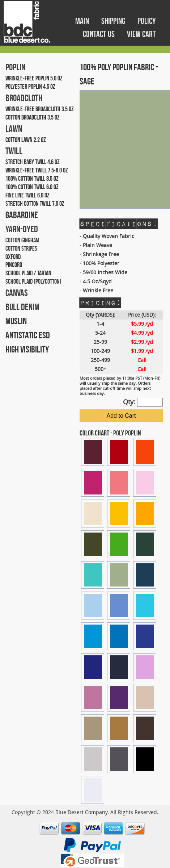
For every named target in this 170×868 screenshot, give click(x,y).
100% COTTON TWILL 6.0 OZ (32, 187)
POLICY (147, 21)
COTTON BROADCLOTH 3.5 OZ (33, 117)
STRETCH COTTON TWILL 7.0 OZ (35, 204)
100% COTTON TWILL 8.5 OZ (32, 179)
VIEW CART (141, 34)
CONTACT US (99, 34)
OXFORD (13, 257)
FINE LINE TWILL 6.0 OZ (27, 195)
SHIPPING (114, 21)
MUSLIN (16, 321)
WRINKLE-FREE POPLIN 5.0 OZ (34, 78)
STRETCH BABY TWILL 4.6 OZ (33, 162)
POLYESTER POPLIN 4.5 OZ (30, 87)
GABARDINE (22, 215)
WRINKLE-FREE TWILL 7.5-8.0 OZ (37, 170)
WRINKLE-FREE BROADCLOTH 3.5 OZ (40, 109)
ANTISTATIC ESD (28, 335)
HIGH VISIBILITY (27, 349)
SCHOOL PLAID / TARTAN (28, 273)
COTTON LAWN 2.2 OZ (26, 140)
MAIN (83, 21)
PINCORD (14, 265)
